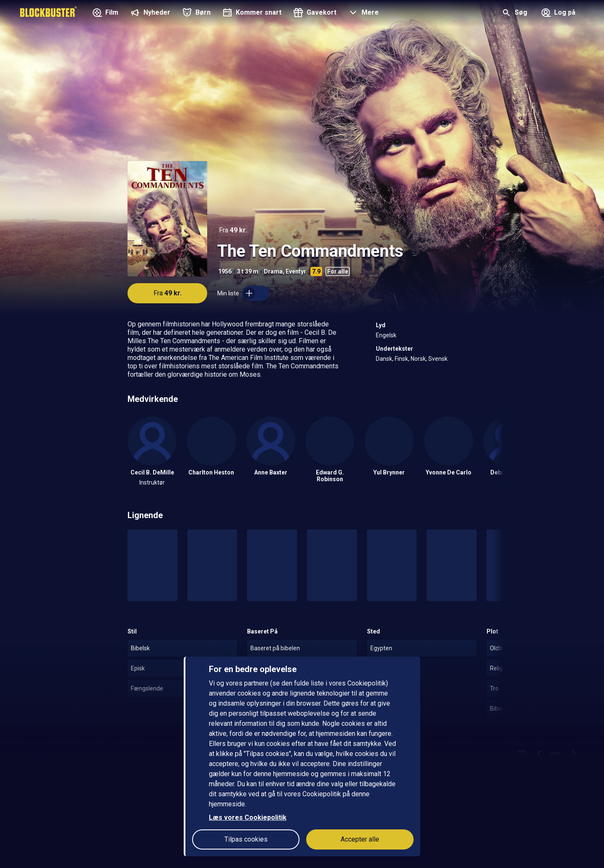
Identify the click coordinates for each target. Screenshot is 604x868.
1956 (225, 271)
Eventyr (296, 271)
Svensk (438, 359)
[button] (363, 13)
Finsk (401, 359)
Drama (273, 271)
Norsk (418, 359)
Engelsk (386, 335)
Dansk (384, 359)
